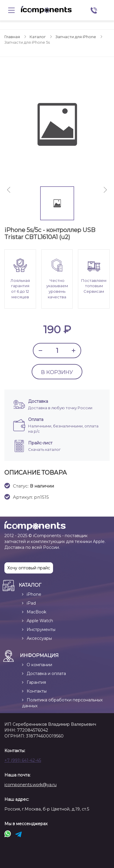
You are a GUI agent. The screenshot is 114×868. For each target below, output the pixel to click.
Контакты (37, 691)
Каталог (38, 37)
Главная (12, 37)
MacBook (36, 612)
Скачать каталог (44, 449)
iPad (31, 603)
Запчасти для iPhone (76, 37)
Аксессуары (39, 638)
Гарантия (36, 682)
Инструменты (41, 630)
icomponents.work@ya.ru (30, 785)
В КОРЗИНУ (57, 372)
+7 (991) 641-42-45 (23, 760)
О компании (39, 665)
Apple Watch (40, 621)
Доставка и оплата (46, 674)
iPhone (34, 594)
